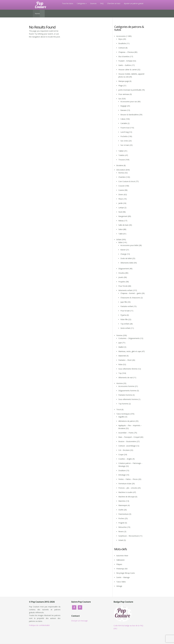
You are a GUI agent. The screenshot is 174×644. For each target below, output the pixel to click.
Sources (93, 3)
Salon (121, 229)
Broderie (120, 165)
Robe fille (124, 319)
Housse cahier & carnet (128, 70)
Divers (121, 194)
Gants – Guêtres (125, 65)
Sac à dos (124, 141)
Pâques (119, 564)
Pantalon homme (125, 395)
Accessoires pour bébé (129, 245)
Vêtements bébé (127, 263)
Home (37, 13)
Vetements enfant (125, 290)
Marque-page (124, 81)
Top (120, 373)
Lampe (121, 208)
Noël (120, 212)
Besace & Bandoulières (130, 115)
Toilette (121, 155)
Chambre (122, 177)
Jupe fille (124, 302)
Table (121, 234)
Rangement (123, 216)
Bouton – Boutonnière (127, 441)
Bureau (121, 173)
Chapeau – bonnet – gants (131, 293)
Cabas (123, 119)
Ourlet (121, 510)
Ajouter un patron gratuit (134, 3)
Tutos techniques (123, 414)
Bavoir (123, 250)
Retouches (123, 527)
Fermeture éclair (125, 484)
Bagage (123, 106)
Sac (120, 99)
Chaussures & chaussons (130, 298)
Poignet (121, 523)
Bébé (120, 242)
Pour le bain (125, 311)
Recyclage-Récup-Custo (126, 573)
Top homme (123, 404)
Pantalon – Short (125, 360)
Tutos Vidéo (121, 582)
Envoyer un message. (80, 621)
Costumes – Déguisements (129, 338)
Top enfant (125, 324)
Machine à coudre (125, 492)
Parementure (124, 514)
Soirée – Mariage (123, 577)
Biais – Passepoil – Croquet (129, 437)
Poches (121, 518)
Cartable (124, 123)
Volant (121, 540)
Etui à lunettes (124, 56)
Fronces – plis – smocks (128, 488)
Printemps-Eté (122, 569)
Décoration (121, 170)
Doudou (122, 273)
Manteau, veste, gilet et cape (130, 351)
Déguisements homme (127, 391)
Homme (120, 383)
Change (123, 254)
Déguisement (124, 269)
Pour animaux (124, 94)
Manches (122, 501)
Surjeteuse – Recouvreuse (129, 536)
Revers (121, 531)
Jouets (121, 277)
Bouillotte (122, 43)
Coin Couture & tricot (127, 181)
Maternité (122, 356)
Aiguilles (122, 417)
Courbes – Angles (125, 459)
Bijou (120, 39)
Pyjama (123, 315)
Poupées (122, 282)
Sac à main (125, 145)
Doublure (122, 470)
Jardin (121, 203)
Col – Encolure (124, 450)
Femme (119, 335)
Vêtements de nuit (126, 378)
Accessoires (121, 36)
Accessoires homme (126, 386)
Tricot (119, 409)
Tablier (121, 151)
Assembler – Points (126, 433)
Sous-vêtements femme (128, 369)
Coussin (121, 186)
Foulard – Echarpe (125, 61)
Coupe (121, 454)
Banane (123, 110)
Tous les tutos (68, 3)
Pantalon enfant (127, 306)
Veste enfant (125, 328)
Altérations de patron (127, 421)
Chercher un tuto (114, 3)
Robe (120, 364)
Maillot (121, 347)
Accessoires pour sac (129, 102)
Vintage (119, 586)
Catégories (81, 3)
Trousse (122, 160)
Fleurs (121, 199)
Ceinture (122, 48)
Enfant (119, 240)
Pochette (124, 136)
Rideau (121, 221)
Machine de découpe (127, 497)
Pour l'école (123, 286)
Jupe (120, 343)
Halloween (120, 560)
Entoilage (122, 475)
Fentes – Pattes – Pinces (128, 479)
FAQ (102, 3)
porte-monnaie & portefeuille (130, 90)
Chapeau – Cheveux (126, 52)
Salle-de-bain (123, 225)
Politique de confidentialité (39, 625)
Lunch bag (125, 132)
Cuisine (121, 190)
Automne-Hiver (122, 556)
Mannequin (123, 505)
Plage (121, 86)
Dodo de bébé (126, 258)
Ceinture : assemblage (127, 446)
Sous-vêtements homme (128, 399)
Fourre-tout (125, 128)
